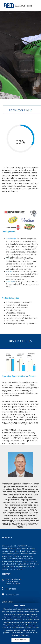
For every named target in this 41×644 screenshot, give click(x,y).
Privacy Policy (25, 637)
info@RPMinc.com (12, 596)
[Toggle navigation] (34, 5)
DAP (8, 264)
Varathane (10, 285)
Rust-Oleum (11, 247)
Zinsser (9, 276)
